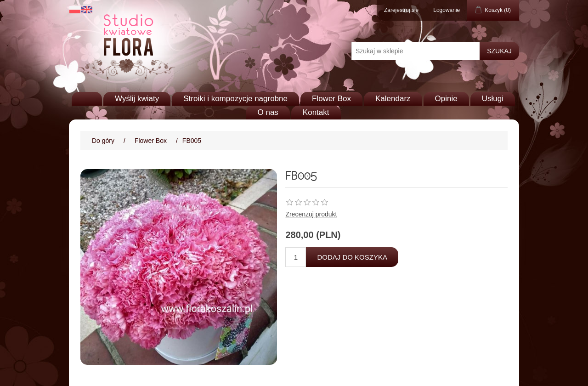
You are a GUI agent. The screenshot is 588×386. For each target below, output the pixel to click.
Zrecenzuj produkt (311, 214)
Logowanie (447, 10)
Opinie (446, 99)
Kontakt (316, 112)
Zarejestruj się (401, 10)
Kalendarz (393, 99)
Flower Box (331, 99)
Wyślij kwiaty (137, 99)
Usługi (493, 99)
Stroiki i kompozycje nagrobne (235, 99)
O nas (268, 112)
